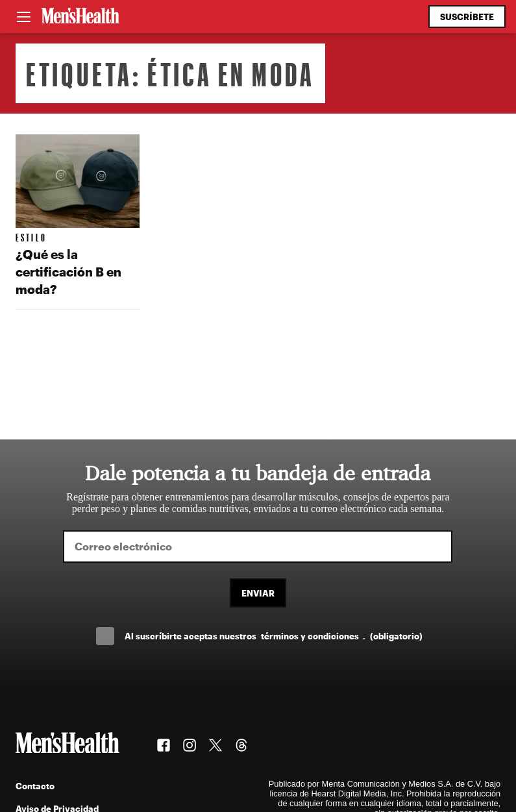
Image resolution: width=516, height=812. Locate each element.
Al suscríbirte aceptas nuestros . (273, 636)
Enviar (258, 593)
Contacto (35, 786)
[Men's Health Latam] (80, 17)
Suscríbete (467, 17)
